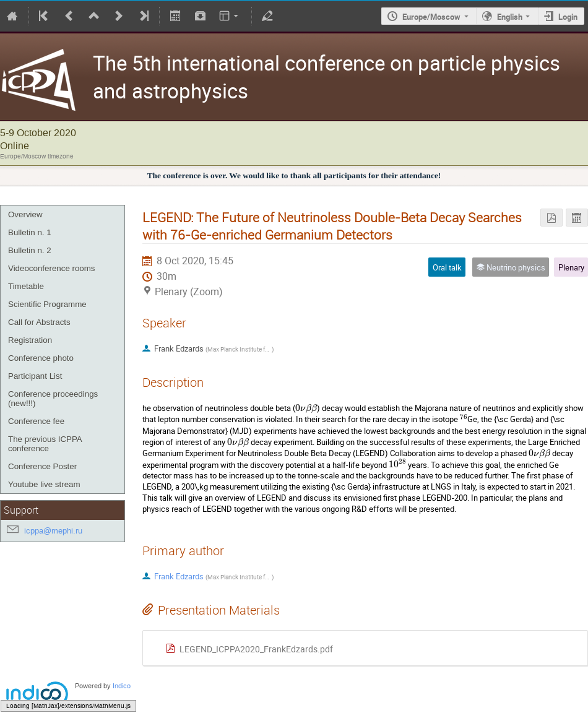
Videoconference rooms (52, 268)
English (510, 17)
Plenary (571, 267)
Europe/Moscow (431, 17)
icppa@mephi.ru (53, 531)
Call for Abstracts (39, 322)
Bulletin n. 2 (30, 250)
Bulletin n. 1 (30, 232)
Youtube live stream (44, 484)
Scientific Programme (47, 304)
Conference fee (36, 421)
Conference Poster (42, 466)
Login (568, 17)
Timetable (26, 286)
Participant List (35, 376)
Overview (25, 214)
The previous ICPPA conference (45, 444)
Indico (122, 686)
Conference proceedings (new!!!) (53, 399)
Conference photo (41, 358)
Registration (30, 340)
